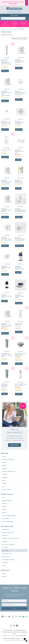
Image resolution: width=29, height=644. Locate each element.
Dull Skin (4, 506)
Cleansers (5, 535)
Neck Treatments (7, 553)
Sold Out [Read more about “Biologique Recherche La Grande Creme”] (18, 188)
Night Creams (6, 557)
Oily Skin (4, 509)
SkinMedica (5, 477)
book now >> (6, 25)
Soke (3, 480)
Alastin (4, 456)
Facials (4, 573)
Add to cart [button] (5, 71)
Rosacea (4, 512)
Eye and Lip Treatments (8, 544)
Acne (4, 497)
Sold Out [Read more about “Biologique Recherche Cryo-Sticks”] (18, 160)
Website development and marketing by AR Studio (15, 639)
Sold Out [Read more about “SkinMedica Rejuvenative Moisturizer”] (5, 394)
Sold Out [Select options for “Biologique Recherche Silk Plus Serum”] (5, 301)
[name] (14, 601)
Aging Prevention (7, 500)
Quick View (7, 58)
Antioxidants (5, 529)
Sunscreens (5, 563)
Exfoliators (5, 541)
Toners (4, 566)
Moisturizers (5, 550)
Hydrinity (5, 468)
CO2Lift (4, 462)
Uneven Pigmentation (8, 521)
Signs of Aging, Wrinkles (9, 515)
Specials (4, 576)
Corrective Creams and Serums (11, 538)
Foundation (5, 547)
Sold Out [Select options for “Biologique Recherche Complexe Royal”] (18, 272)
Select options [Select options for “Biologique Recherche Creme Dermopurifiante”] (19, 246)
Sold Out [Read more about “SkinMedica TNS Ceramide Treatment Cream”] (5, 363)
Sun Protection (6, 519)
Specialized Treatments (8, 560)
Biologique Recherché (8, 459)
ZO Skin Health (6, 489)
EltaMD (4, 465)
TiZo (3, 486)
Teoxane (4, 483)
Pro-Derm (5, 474)
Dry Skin (4, 503)
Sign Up (15, 608)
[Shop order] (19, 38)
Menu (14, 15)
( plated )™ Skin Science (9, 471)
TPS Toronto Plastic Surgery (14, 12)
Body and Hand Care (8, 532)
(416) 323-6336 (11, 636)
